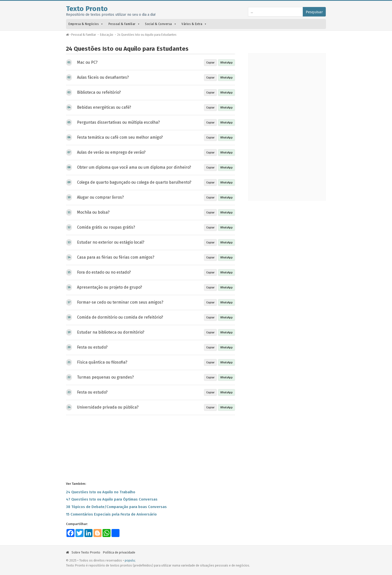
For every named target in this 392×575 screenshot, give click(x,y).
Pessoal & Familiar (124, 24)
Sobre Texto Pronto (86, 552)
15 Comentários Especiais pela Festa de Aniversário (111, 514)
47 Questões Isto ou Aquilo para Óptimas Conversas (112, 499)
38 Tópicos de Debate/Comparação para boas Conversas (116, 507)
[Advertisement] (150, 448)
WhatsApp (226, 63)
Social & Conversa (161, 24)
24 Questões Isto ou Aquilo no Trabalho (101, 492)
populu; (130, 560)
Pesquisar (314, 12)
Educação (107, 35)
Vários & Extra (194, 24)
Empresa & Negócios (86, 24)
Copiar (210, 63)
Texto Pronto (87, 9)
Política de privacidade (119, 552)
